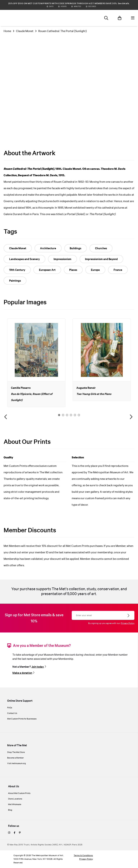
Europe (97, 270)
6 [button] (79, 415)
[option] (36, 363)
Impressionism (63, 259)
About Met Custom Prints (19, 793)
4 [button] (71, 415)
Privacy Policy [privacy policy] (86, 859)
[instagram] (9, 833)
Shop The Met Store (16, 752)
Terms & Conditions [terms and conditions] (83, 856)
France (120, 270)
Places (74, 270)
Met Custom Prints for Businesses (22, 719)
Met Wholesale (15, 805)
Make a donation (22, 673)
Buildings (77, 249)
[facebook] (15, 833)
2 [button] (63, 415)
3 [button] (67, 415)
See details (124, 4)
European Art (48, 270)
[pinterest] (20, 833)
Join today (38, 667)
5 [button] (75, 415)
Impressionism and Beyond (102, 259)
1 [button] (59, 415)
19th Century (17, 270)
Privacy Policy (128, 623)
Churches (102, 249)
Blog (10, 810)
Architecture (49, 249)
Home (7, 31)
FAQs (10, 708)
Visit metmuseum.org (17, 764)
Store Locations (15, 799)
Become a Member (15, 758)
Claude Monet (25, 31)
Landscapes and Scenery (25, 259)
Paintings (15, 281)
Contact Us (12, 713)
